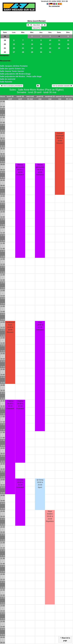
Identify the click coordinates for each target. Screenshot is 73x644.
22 (32, 48)
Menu (36, 21)
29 (32, 52)
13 (14, 44)
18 (5, 36)
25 (59, 48)
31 (50, 52)
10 (50, 40)
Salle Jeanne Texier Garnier (12, 71)
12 (68, 40)
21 (5, 48)
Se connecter (54, 6)
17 (50, 44)
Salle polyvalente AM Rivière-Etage (15, 74)
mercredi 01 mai (30, 98)
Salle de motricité (8, 79)
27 (14, 52)
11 (59, 40)
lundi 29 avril (10, 98)
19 (5, 40)
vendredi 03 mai (50, 98)
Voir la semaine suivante (62, 86)
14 (23, 44)
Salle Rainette (6, 82)
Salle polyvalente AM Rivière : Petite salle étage (21, 76)
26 (68, 48)
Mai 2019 (36, 25)
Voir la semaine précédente (12, 86)
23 (41, 48)
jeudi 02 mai (40, 98)
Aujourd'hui (37, 28)
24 (50, 48)
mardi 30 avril (20, 98)
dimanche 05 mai (69, 98)
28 (23, 52)
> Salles (3, 58)
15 (32, 44)
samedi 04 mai (60, 98)
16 (41, 44)
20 (5, 44)
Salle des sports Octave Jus (12, 69)
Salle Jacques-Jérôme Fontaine (14, 66)
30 (41, 52)
